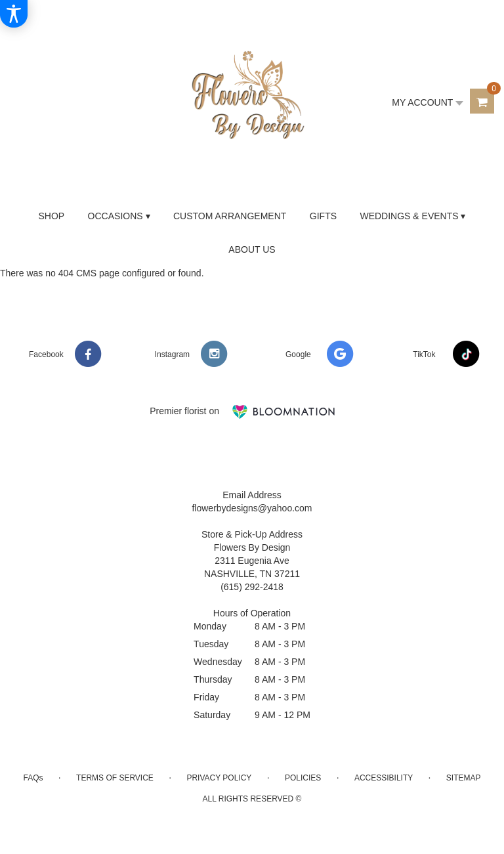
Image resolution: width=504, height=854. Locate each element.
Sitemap (464, 778)
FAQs (33, 778)
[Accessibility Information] (14, 14)
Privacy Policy (219, 778)
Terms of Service (115, 778)
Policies (303, 778)
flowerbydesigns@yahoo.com (252, 508)
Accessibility (384, 778)
